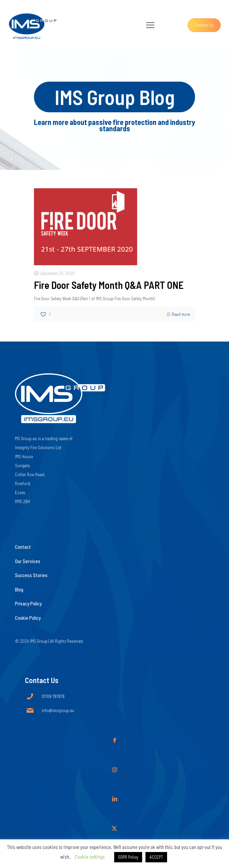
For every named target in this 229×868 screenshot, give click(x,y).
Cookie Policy (28, 618)
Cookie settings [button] (90, 857)
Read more (181, 314)
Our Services (28, 561)
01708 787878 (53, 696)
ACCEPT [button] (156, 857)
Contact (23, 547)
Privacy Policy (28, 603)
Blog (19, 589)
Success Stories (31, 575)
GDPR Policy (128, 857)
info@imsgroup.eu (58, 710)
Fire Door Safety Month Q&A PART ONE (109, 285)
